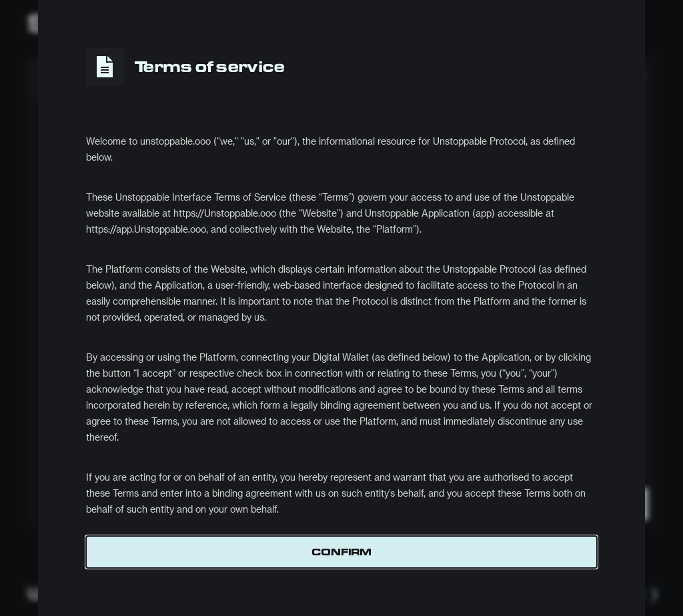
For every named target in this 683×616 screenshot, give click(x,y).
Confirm (341, 552)
